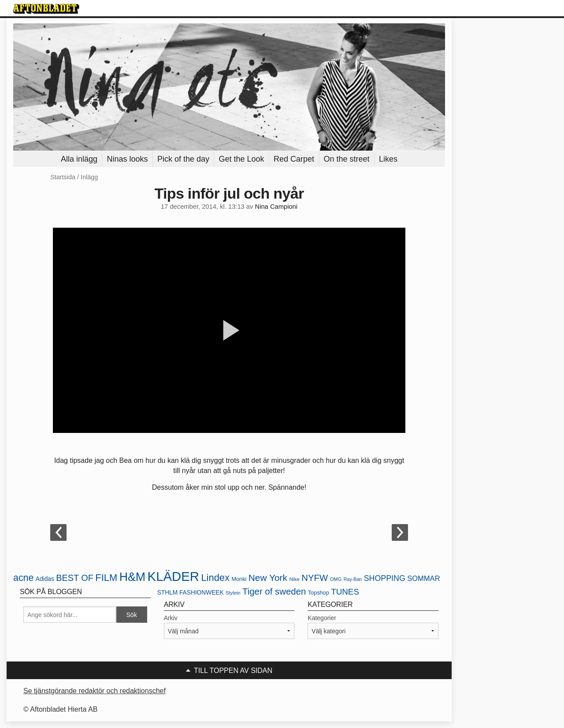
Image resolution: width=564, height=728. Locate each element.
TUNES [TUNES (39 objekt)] (345, 592)
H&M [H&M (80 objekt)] (132, 577)
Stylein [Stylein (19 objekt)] (233, 593)
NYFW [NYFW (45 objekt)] (315, 578)
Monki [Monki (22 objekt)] (239, 579)
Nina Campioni (276, 207)
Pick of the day (183, 159)
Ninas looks (127, 159)
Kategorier (322, 618)
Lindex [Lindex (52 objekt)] (215, 578)
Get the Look (241, 159)
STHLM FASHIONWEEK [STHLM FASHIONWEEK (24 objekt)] (191, 593)
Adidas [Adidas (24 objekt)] (45, 579)
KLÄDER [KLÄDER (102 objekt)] (173, 576)
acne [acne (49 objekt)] (23, 578)
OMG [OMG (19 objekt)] (336, 579)
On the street (347, 159)
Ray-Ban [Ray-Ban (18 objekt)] (353, 579)
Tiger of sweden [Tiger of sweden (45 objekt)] (274, 591)
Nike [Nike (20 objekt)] (294, 579)
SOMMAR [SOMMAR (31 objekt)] (423, 578)
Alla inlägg (79, 159)
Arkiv (171, 618)
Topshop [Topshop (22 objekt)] (319, 593)
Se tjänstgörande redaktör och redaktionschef (95, 691)
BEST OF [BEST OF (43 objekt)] (75, 578)
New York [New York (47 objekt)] (268, 578)
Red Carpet (294, 159)
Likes (388, 159)
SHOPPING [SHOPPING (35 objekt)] (385, 578)
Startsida (63, 177)
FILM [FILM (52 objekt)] (106, 578)
